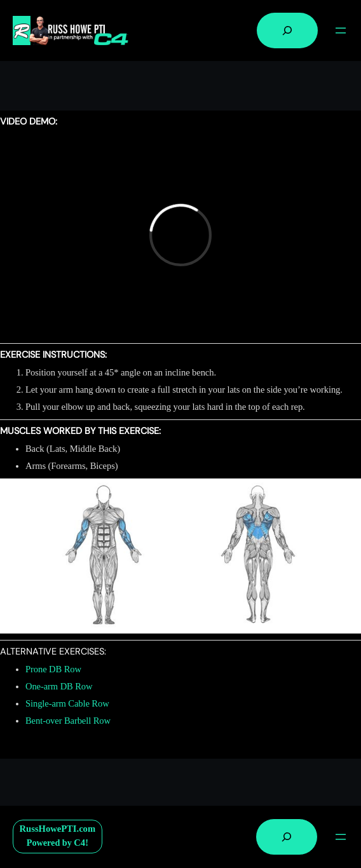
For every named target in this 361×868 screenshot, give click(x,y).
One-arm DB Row (59, 686)
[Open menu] (341, 31)
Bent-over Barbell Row (68, 721)
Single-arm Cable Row (67, 703)
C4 (79, 843)
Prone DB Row (53, 669)
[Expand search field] (287, 31)
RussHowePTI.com (58, 829)
